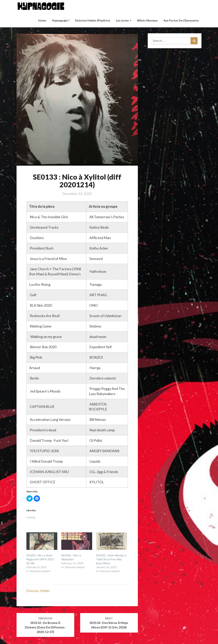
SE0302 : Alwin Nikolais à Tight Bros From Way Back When (111, 559)
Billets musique (147, 20)
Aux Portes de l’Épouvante (181, 20)
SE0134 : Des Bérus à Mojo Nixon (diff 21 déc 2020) (109, 623)
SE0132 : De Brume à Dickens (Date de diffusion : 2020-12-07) (45, 625)
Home (42, 20)
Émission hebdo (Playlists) (93, 20)
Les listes (124, 20)
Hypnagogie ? (61, 20)
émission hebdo (38, 591)
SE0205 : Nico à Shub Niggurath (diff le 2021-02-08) (41, 559)
